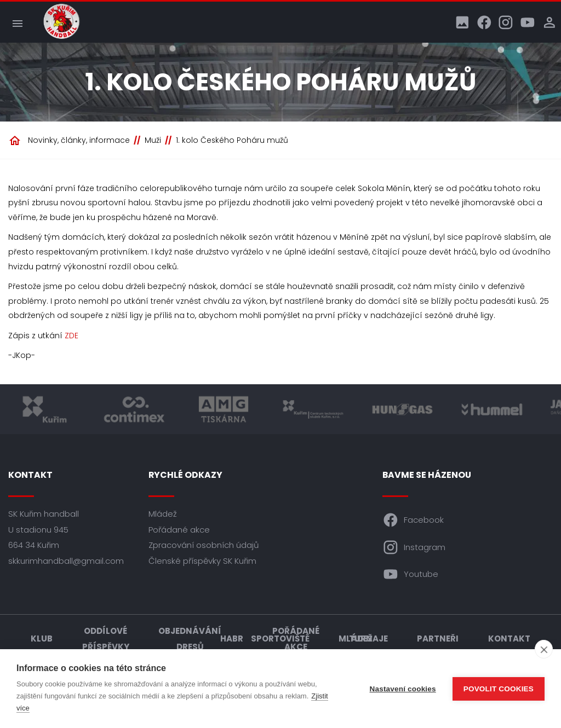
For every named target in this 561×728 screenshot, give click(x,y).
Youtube (411, 574)
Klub (42, 639)
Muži (153, 140)
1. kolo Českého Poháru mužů (232, 140)
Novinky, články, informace (79, 140)
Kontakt (509, 639)
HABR (232, 639)
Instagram (414, 547)
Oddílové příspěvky (106, 639)
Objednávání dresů (190, 639)
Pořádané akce (179, 530)
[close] (544, 649)
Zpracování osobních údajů (204, 545)
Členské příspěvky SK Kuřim (202, 561)
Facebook (413, 520)
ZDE (71, 336)
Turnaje (368, 639)
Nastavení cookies (403, 689)
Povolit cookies (499, 689)
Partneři (438, 639)
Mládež (163, 514)
